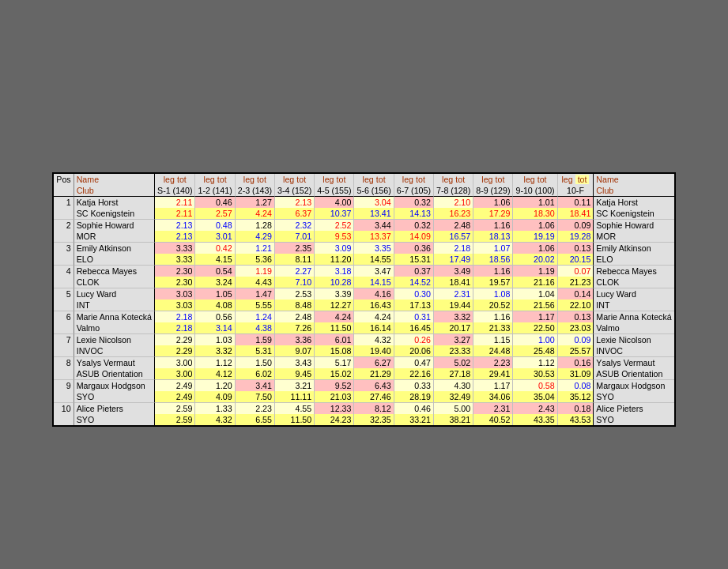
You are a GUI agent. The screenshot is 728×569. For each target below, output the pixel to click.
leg (169, 179)
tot (182, 179)
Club (85, 190)
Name (88, 179)
